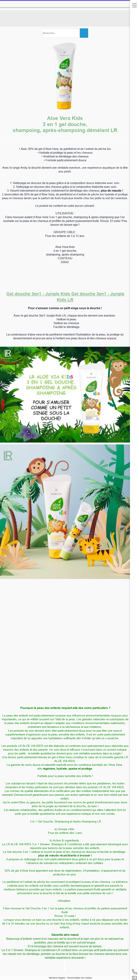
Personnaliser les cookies (79, 978)
